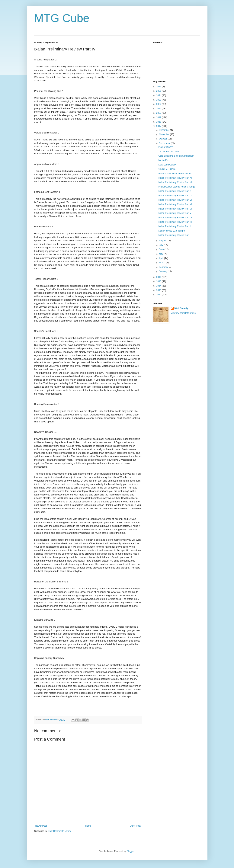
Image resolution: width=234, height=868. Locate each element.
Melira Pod (164, 160)
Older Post (135, 826)
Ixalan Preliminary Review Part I (174, 235)
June (162, 249)
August (163, 241)
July (161, 245)
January (163, 271)
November (164, 134)
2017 (159, 126)
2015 (159, 281)
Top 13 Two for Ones (169, 152)
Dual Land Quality (167, 165)
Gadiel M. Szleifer (167, 169)
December (164, 130)
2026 (159, 87)
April (161, 258)
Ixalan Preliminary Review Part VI (175, 209)
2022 (159, 104)
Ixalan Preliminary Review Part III (175, 222)
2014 (159, 286)
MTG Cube (62, 18)
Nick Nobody (181, 308)
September (165, 143)
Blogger (131, 851)
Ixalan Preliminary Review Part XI (175, 182)
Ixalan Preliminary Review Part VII (175, 204)
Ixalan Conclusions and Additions (175, 174)
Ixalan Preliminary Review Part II (175, 226)
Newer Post (41, 826)
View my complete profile (183, 313)
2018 (159, 122)
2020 (159, 113)
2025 (159, 91)
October (163, 139)
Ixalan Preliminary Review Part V (175, 213)
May (161, 254)
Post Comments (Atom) (60, 831)
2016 (159, 277)
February (164, 267)
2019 (159, 117)
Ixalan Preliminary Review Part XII (175, 178)
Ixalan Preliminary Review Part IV (175, 218)
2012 (159, 295)
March (162, 263)
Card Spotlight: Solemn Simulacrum (176, 156)
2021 (159, 109)
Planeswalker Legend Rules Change (177, 187)
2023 (159, 100)
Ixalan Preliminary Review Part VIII (176, 200)
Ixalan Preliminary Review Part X (175, 191)
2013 (159, 290)
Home (88, 826)
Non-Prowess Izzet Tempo (171, 231)
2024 (159, 95)
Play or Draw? (165, 147)
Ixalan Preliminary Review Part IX (175, 196)
